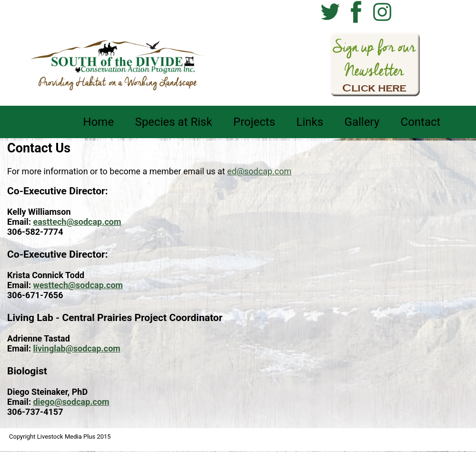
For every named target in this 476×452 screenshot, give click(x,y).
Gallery (362, 122)
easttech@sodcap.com (77, 222)
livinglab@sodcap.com (76, 348)
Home (99, 122)
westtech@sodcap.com (78, 285)
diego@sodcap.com (71, 402)
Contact (421, 122)
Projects (254, 122)
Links (310, 122)
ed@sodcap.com (259, 171)
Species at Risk (174, 122)
